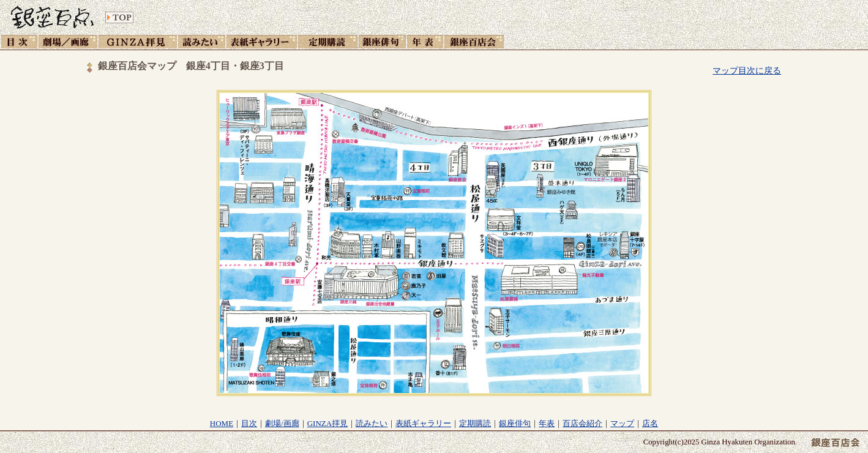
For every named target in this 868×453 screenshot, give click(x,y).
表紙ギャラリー (423, 423)
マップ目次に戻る (747, 70)
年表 (547, 423)
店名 (650, 423)
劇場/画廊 (282, 423)
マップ (622, 423)
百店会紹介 (582, 423)
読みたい (372, 423)
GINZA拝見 (327, 423)
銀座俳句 (515, 423)
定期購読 (475, 423)
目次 (249, 423)
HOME (222, 423)
